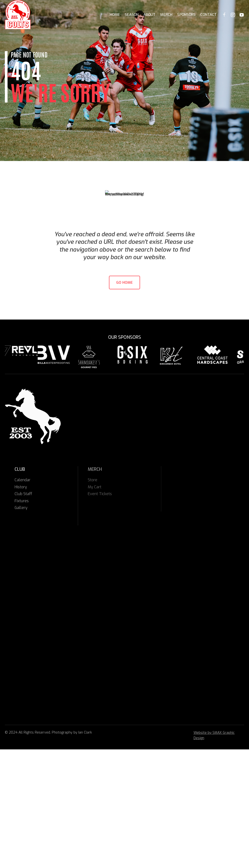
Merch (166, 15)
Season (132, 15)
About (149, 15)
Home (115, 15)
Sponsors (186, 15)
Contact (209, 15)
